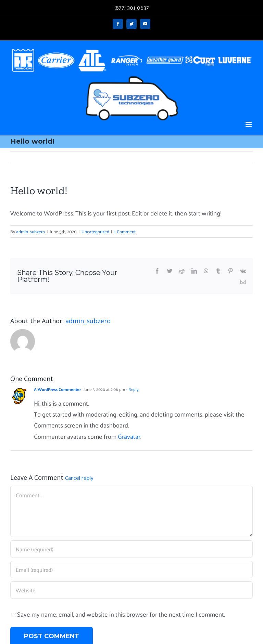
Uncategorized (95, 231)
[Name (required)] (131, 549)
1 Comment (125, 231)
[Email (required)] (131, 569)
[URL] (131, 590)
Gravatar (129, 436)
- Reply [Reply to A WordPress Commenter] (132, 389)
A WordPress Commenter (57, 389)
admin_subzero (30, 231)
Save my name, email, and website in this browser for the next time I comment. (121, 614)
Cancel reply (79, 478)
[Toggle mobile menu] (249, 124)
